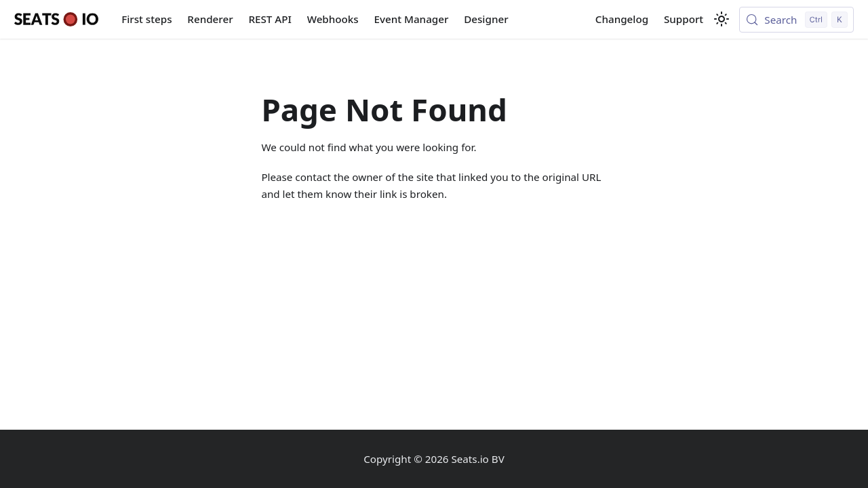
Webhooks (333, 19)
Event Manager (412, 19)
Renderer (210, 19)
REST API (270, 19)
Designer (486, 19)
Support (684, 19)
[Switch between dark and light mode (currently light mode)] (722, 19)
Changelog (622, 19)
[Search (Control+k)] (796, 20)
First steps (146, 19)
